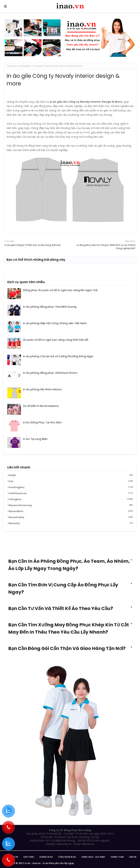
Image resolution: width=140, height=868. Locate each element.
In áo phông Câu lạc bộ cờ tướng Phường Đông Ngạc (58, 356)
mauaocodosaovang (71, 505)
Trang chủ (12, 66)
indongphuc (25, 66)
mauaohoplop (71, 517)
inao (71, 481)
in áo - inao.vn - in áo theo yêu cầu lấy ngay (49, 863)
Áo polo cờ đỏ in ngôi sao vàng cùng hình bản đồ (56, 340)
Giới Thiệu (29, 857)
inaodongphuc (71, 487)
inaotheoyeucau (71, 493)
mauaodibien (71, 511)
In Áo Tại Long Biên (35, 439)
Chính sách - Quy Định (93, 857)
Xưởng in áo (46, 857)
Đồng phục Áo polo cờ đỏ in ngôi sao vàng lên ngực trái (60, 290)
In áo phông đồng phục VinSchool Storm (50, 373)
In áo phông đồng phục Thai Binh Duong (50, 307)
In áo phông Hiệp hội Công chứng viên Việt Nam (55, 323)
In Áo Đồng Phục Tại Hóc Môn (42, 422)
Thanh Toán (117, 857)
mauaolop (71, 523)
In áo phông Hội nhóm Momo (42, 389)
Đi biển (71, 475)
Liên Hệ (133, 857)
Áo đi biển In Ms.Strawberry (41, 406)
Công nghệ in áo (67, 857)
